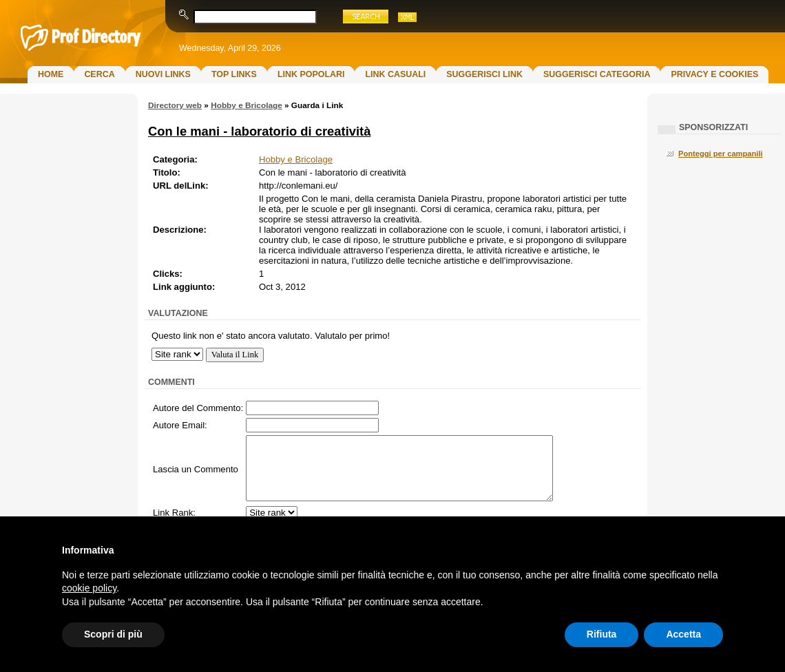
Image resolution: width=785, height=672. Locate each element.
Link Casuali (395, 74)
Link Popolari (311, 74)
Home (51, 74)
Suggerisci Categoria (597, 74)
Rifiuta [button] (602, 634)
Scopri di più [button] (113, 634)
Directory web (175, 105)
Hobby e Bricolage (247, 105)
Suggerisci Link (484, 74)
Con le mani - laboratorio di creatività (259, 131)
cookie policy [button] (89, 588)
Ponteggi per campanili (721, 154)
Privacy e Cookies (714, 74)
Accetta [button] (683, 634)
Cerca (99, 74)
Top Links (234, 74)
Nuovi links (163, 74)
